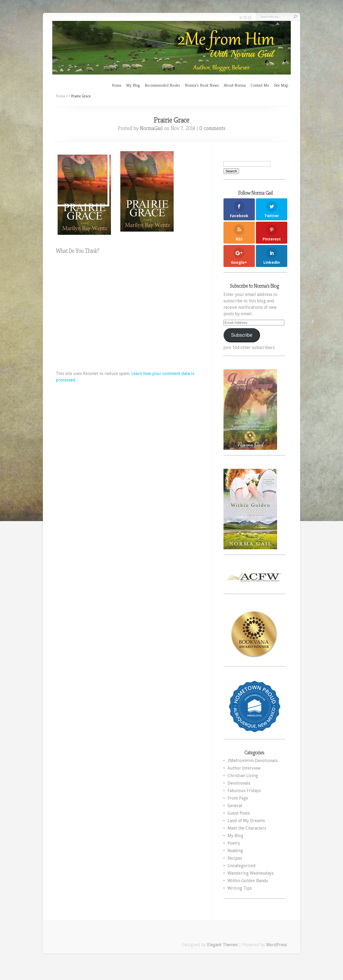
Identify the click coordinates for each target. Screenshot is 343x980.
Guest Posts (239, 813)
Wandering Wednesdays (251, 873)
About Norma (235, 85)
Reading (235, 851)
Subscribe (242, 335)
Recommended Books (162, 85)
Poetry (234, 843)
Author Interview (244, 768)
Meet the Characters (247, 828)
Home (117, 85)
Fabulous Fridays (244, 791)
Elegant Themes (222, 945)
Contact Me (260, 85)
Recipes (235, 858)
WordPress (277, 945)
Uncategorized (242, 866)
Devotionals (239, 783)
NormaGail (151, 128)
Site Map (281, 85)
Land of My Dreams (246, 821)
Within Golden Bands (248, 881)
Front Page (238, 798)
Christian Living (243, 776)
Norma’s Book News (202, 85)
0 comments (212, 128)
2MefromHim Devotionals (253, 761)
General (235, 806)
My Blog (133, 85)
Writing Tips (240, 888)
